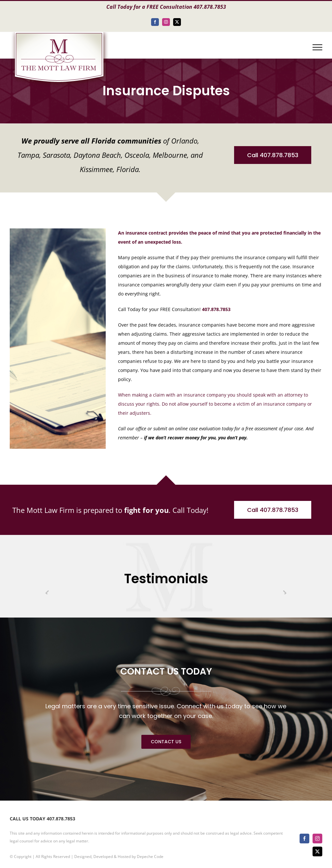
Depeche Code (150, 856)
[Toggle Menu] (318, 47)
